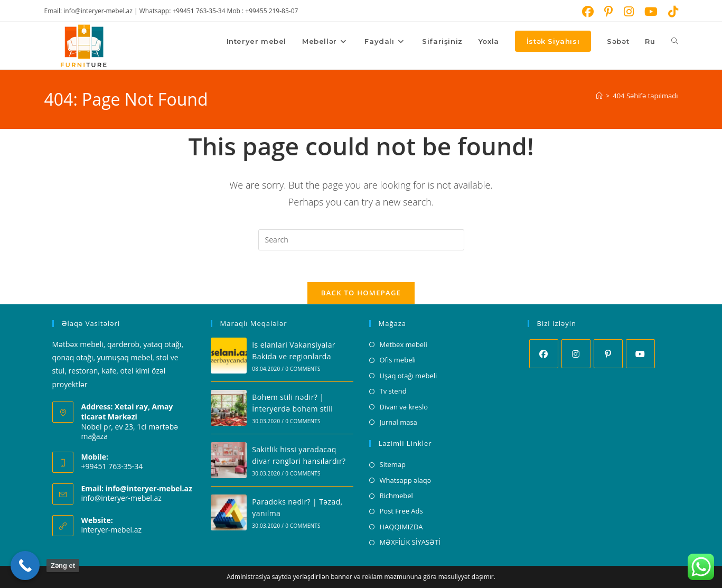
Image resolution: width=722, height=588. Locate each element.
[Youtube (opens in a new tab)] (651, 12)
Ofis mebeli (398, 360)
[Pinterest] (608, 354)
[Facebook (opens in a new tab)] (588, 12)
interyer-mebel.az (112, 530)
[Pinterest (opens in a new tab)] (609, 12)
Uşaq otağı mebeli (409, 376)
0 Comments (303, 369)
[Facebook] (544, 354)
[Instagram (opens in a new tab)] (629, 12)
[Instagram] (576, 354)
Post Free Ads (401, 511)
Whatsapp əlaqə (406, 480)
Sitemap (393, 465)
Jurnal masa (398, 423)
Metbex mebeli (404, 345)
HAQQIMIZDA (401, 527)
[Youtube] (640, 354)
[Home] (599, 96)
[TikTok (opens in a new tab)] (671, 12)
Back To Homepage (361, 293)
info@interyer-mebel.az (121, 498)
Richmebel (396, 496)
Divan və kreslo (404, 407)
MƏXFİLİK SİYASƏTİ (410, 543)
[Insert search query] (361, 240)
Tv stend (393, 391)
